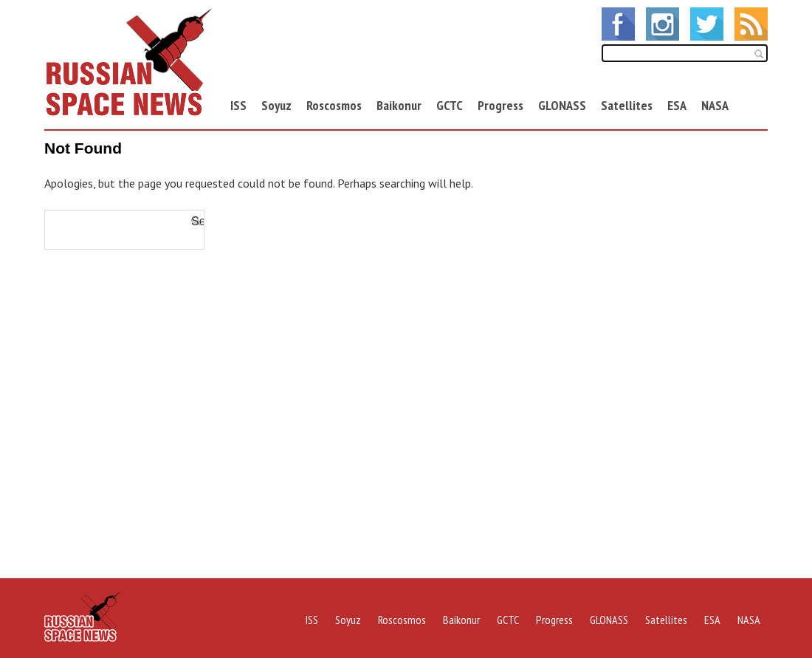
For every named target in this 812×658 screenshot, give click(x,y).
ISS (238, 105)
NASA (715, 105)
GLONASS (562, 105)
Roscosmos (334, 105)
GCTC (450, 105)
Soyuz (276, 105)
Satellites (627, 105)
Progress (500, 105)
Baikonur (399, 105)
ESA (677, 105)
